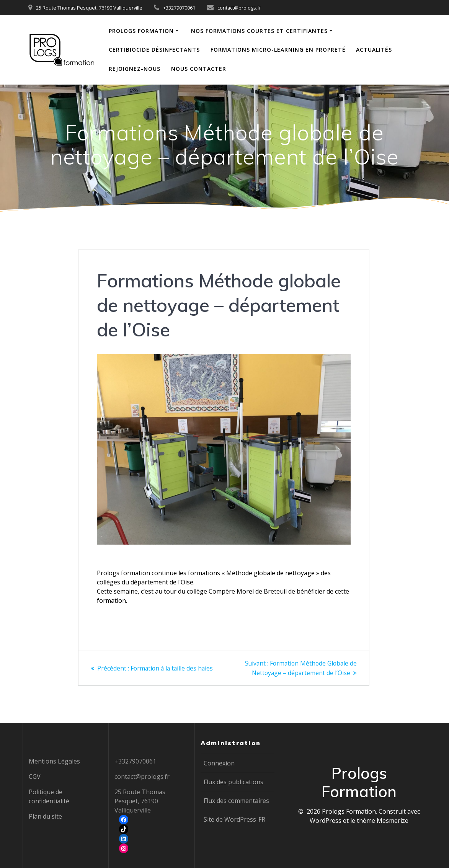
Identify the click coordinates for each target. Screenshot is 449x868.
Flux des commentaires (236, 801)
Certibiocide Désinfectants (154, 50)
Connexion (219, 763)
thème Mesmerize (383, 821)
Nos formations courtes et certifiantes (259, 31)
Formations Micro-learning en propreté (278, 50)
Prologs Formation (141, 31)
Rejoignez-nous (135, 69)
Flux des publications (233, 782)
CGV (35, 777)
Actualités (374, 50)
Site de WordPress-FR (234, 819)
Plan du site (45, 816)
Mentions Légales (54, 761)
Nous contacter (199, 69)
